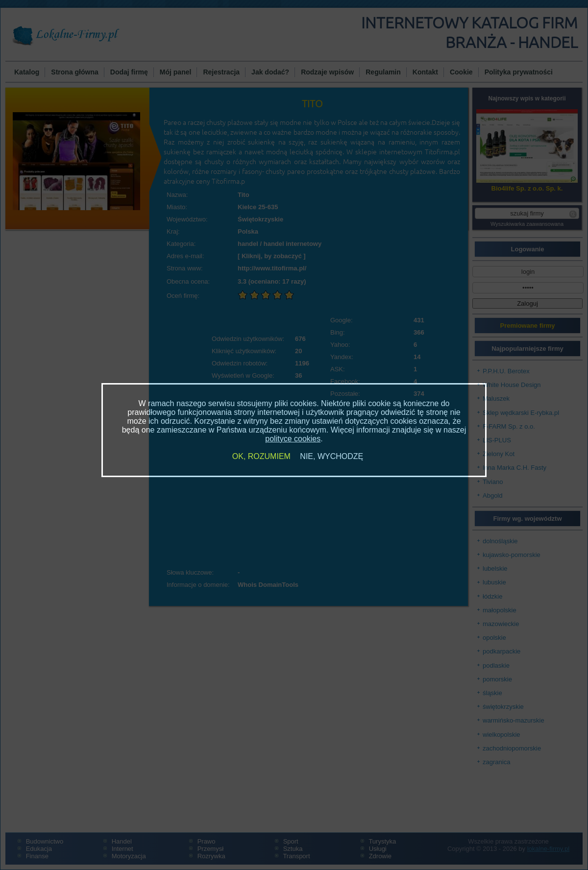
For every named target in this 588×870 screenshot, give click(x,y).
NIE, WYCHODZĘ (331, 456)
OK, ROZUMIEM (261, 456)
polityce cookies (293, 439)
